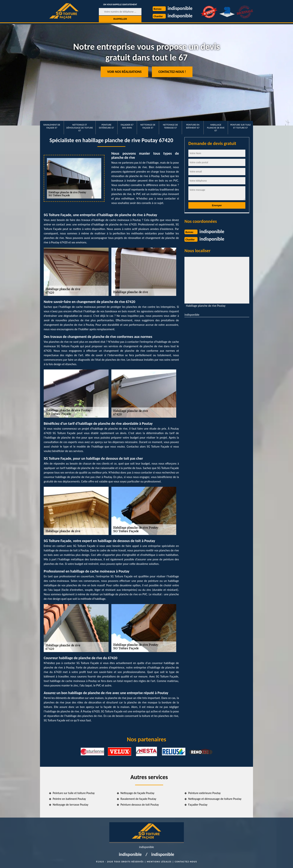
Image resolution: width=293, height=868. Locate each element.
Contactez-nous (186, 862)
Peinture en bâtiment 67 (193, 126)
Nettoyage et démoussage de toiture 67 (80, 128)
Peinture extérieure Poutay (204, 793)
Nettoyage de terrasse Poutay (70, 805)
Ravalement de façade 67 (52, 126)
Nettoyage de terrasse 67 (170, 126)
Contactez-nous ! (172, 72)
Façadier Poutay (198, 805)
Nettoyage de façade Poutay (137, 793)
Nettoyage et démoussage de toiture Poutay (215, 799)
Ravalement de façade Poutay (138, 799)
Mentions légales (159, 862)
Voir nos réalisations (124, 72)
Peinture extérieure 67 (107, 126)
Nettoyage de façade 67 (148, 126)
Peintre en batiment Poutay (69, 799)
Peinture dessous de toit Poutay (140, 805)
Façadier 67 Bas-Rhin (127, 126)
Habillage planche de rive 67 (216, 128)
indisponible (180, 8)
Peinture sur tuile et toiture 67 (240, 126)
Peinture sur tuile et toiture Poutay (74, 793)
